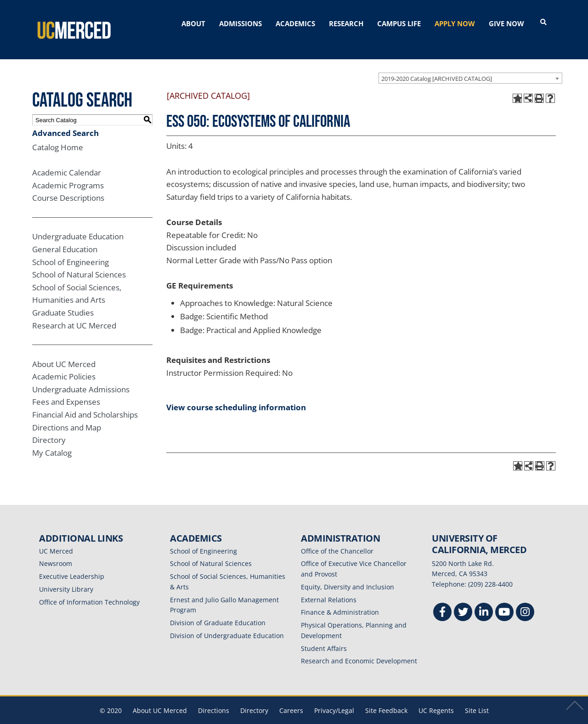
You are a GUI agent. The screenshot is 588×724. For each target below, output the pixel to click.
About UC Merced (64, 351)
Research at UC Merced (74, 312)
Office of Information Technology (89, 589)
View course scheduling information (236, 394)
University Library (66, 576)
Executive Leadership (72, 563)
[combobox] (470, 65)
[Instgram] (525, 600)
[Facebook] (442, 600)
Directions (214, 697)
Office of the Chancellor (337, 538)
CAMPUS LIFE (399, 23)
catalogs (162, 718)
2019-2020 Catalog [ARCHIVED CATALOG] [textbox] (437, 65)
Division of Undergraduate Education (227, 622)
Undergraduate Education (78, 223)
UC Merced (56, 538)
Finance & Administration (340, 599)
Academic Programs (68, 172)
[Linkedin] (484, 600)
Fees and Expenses (66, 389)
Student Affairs (324, 635)
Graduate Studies (63, 299)
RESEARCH (346, 23)
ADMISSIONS (240, 23)
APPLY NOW (455, 23)
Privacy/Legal (334, 697)
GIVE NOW (506, 23)
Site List (477, 697)
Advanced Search (65, 120)
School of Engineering (71, 249)
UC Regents (436, 697)
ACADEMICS (295, 23)
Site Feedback (386, 697)
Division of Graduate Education (218, 609)
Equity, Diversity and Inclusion (348, 574)
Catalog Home (58, 134)
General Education (65, 236)
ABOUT (193, 23)
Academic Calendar (67, 159)
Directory (49, 427)
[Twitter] (463, 600)
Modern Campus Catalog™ (403, 718)
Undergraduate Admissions (81, 376)
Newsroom (56, 550)
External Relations (329, 586)
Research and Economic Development (359, 648)
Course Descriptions (68, 185)
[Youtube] (504, 600)
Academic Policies (64, 363)
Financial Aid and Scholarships (85, 401)
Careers (291, 697)
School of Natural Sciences (79, 261)
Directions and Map (67, 414)
